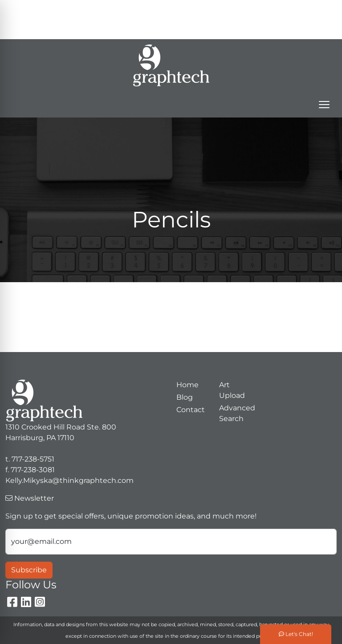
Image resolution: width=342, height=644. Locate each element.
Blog (185, 397)
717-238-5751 (296, 10)
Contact (191, 410)
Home (187, 385)
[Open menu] (324, 105)
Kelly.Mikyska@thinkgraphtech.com (259, 29)
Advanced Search (235, 413)
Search (211, 10)
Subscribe (29, 570)
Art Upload (232, 390)
